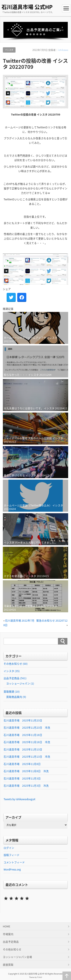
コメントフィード (14, 862)
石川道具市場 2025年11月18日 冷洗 (27, 742)
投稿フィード (12, 855)
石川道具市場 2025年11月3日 (22, 778)
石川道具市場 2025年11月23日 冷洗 (27, 727)
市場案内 (8, 934)
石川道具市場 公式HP (27, 7)
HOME (7, 926)
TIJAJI (40, 977)
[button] (36, 30)
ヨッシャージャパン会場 (17, 957)
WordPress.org (12, 869)
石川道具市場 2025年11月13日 (23, 749)
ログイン (9, 848)
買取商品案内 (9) (16, 697)
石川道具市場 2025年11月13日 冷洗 (27, 756)
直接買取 (8, 965)
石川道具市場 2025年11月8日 (22, 764)
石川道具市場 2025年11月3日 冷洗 (26, 786)
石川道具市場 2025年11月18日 (23, 735)
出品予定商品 (11, 942)
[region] (36, 31)
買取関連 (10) (12, 691)
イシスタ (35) (12, 671)
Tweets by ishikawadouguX (20, 799)
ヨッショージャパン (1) (20, 683)
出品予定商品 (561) (15, 678)
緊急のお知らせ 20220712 (52, 620)
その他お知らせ (12, 949)
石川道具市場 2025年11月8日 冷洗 (26, 771)
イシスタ (9, 50)
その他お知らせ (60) (16, 664)
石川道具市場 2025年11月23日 (23, 720)
